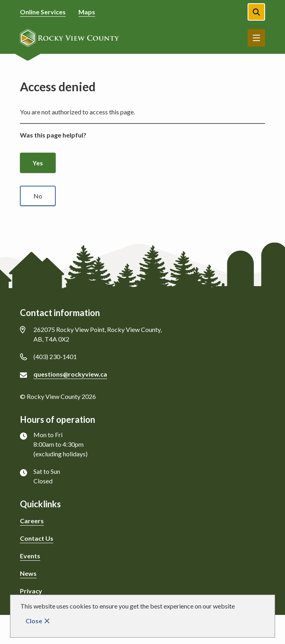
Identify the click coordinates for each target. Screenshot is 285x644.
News (28, 573)
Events (30, 556)
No (38, 196)
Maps (87, 12)
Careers (32, 521)
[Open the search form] (256, 12)
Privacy (31, 591)
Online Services (43, 12)
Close (34, 621)
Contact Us (37, 538)
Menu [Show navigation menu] (256, 38)
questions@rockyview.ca (70, 374)
